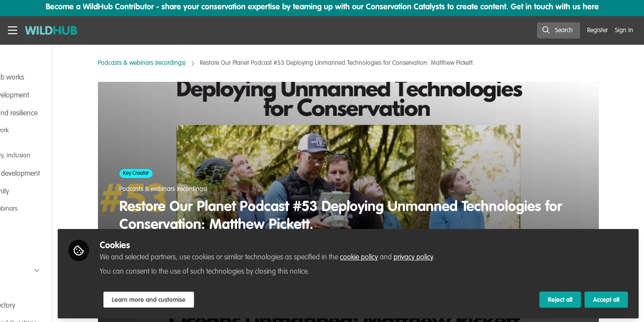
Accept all (606, 298)
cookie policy (421, 256)
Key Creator (167, 174)
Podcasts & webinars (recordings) (173, 63)
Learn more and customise (211, 298)
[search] (559, 30)
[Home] (51, 30)
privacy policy (475, 256)
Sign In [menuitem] (624, 30)
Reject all (560, 298)
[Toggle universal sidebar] (13, 30)
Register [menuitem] (597, 30)
